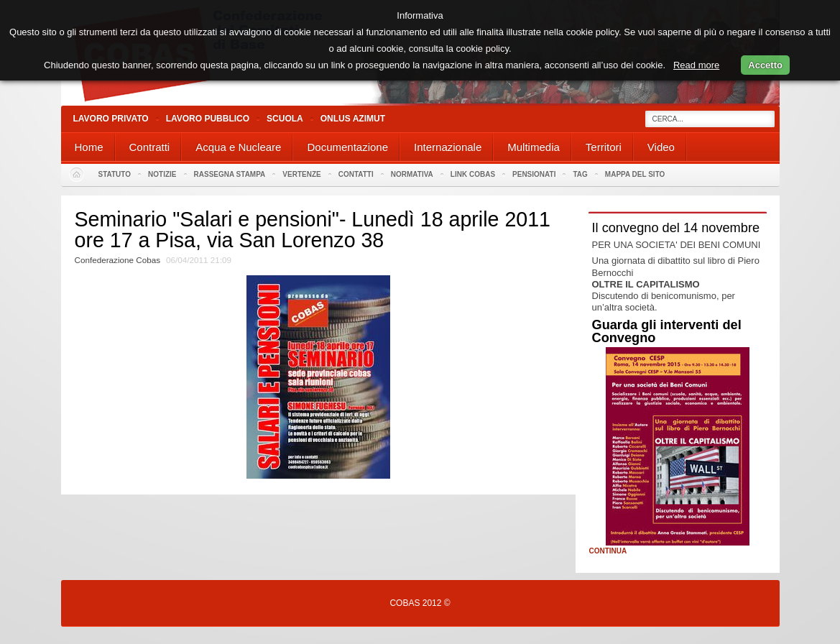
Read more (696, 65)
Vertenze (301, 174)
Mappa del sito (635, 174)
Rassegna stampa (230, 174)
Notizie (162, 174)
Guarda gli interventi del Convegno (667, 331)
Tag (580, 174)
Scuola (285, 119)
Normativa (412, 174)
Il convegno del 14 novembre (676, 228)
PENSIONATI (534, 174)
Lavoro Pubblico (208, 119)
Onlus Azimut (353, 119)
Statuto (115, 174)
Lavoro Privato (111, 119)
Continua (608, 551)
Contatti (356, 174)
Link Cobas (473, 174)
